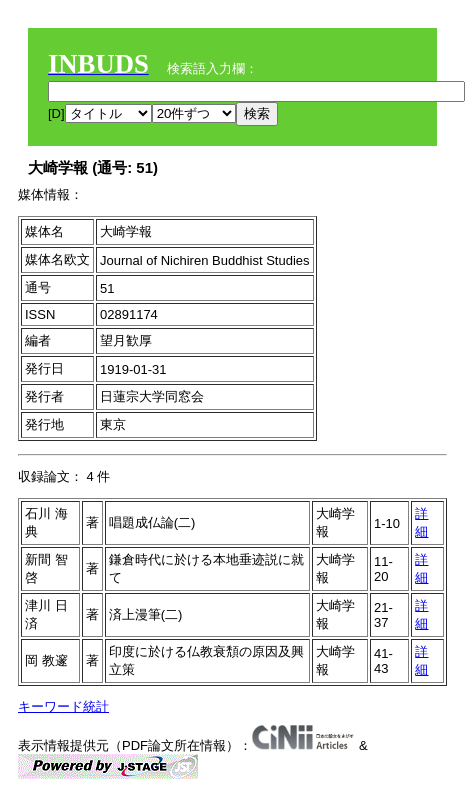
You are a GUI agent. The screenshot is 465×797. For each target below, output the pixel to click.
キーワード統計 (63, 706)
